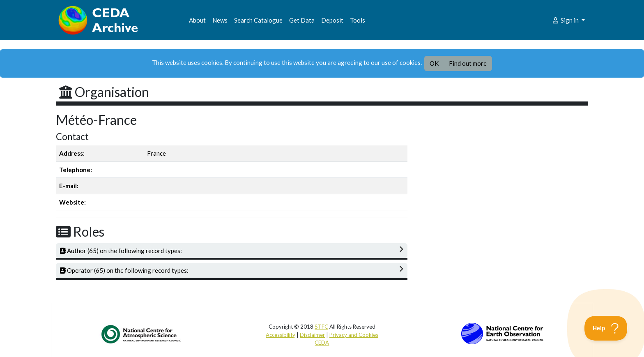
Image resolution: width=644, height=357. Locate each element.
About (197, 20)
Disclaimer (312, 335)
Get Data (302, 20)
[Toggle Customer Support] (606, 328)
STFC (321, 327)
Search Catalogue (258, 20)
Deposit (332, 20)
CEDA (322, 343)
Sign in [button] (566, 20)
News (220, 20)
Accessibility (281, 335)
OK (434, 63)
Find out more (468, 63)
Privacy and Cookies (354, 335)
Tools (358, 20)
